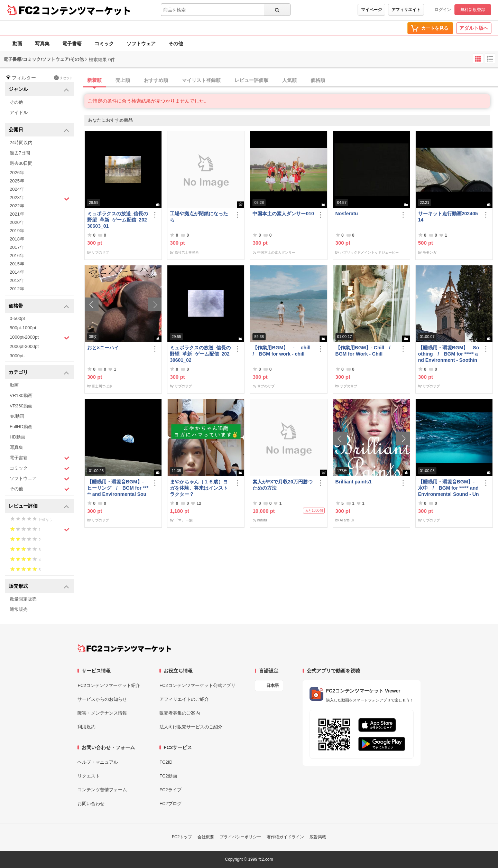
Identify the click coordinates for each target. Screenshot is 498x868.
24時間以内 (21, 143)
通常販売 (19, 609)
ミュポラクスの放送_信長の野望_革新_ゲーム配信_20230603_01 (118, 220)
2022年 (17, 206)
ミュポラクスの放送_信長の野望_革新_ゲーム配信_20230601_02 (200, 354)
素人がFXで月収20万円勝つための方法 (282, 485)
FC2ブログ (170, 804)
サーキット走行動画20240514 (448, 217)
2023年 (40, 198)
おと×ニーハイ (103, 348)
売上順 (123, 80)
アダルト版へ (474, 28)
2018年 (17, 239)
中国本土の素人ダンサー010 (283, 214)
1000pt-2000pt (40, 338)
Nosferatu (347, 214)
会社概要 (206, 837)
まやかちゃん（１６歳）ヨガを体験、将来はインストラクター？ (199, 488)
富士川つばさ (102, 386)
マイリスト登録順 (201, 80)
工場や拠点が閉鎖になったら (199, 217)
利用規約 (86, 727)
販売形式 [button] (39, 587)
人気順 (289, 80)
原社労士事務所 (187, 252)
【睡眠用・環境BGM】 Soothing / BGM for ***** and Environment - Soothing (449, 354)
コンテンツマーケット (86, 10)
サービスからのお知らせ (102, 699)
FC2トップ (182, 837)
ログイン (443, 10)
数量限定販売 (23, 599)
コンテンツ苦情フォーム (102, 790)
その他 (176, 44)
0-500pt (17, 318)
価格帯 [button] (39, 306)
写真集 (42, 44)
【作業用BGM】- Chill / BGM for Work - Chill (365, 351)
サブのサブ (100, 252)
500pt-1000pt (23, 328)
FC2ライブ (170, 790)
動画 (17, 44)
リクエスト (89, 776)
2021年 (17, 214)
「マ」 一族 (184, 520)
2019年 (17, 231)
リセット (63, 78)
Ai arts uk (347, 520)
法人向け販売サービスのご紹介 (191, 727)
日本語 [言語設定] (273, 686)
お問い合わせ (91, 804)
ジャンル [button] (39, 90)
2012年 (17, 289)
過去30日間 (21, 163)
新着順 (94, 80)
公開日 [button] (39, 130)
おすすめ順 (156, 80)
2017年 (17, 247)
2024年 (17, 189)
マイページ (371, 10)
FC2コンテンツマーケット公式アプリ (197, 685)
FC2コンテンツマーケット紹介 (109, 685)
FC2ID (166, 762)
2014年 (17, 272)
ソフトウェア (141, 44)
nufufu (262, 520)
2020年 (17, 222)
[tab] (291, 81)
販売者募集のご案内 (180, 713)
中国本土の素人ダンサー (276, 252)
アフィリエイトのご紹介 (184, 699)
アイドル (19, 112)
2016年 (17, 256)
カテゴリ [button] (39, 373)
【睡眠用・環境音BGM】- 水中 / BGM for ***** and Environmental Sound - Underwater (449, 488)
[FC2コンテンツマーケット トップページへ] (124, 648)
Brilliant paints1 (354, 482)
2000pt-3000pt (24, 346)
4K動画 (17, 416)
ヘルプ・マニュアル (98, 762)
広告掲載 (318, 837)
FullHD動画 (21, 427)
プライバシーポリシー (240, 837)
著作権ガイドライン (285, 837)
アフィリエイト (406, 10)
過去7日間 (20, 153)
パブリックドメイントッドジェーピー (369, 252)
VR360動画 (21, 406)
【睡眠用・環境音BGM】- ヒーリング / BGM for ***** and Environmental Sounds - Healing (118, 488)
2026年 (17, 173)
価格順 (318, 80)
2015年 (17, 264)
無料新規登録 (473, 10)
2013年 (17, 280)
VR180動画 (21, 395)
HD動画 (17, 437)
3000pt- (17, 356)
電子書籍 (72, 44)
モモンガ (430, 252)
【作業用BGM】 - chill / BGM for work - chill (283, 351)
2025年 (17, 181)
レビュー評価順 (251, 80)
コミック (104, 44)
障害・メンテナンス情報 (102, 713)
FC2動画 (168, 776)
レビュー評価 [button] (39, 506)
